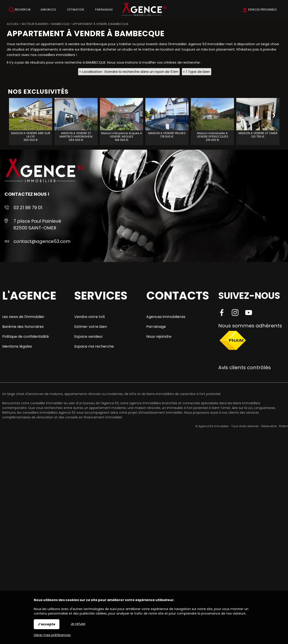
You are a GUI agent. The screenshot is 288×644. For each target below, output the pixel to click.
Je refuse (78, 624)
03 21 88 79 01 (28, 208)
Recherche (20, 10)
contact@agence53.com (42, 241)
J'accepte (47, 624)
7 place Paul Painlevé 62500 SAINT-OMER (37, 224)
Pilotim (283, 426)
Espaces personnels (262, 10)
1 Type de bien (198, 72)
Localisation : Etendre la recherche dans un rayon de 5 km (130, 72)
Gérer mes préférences (52, 635)
